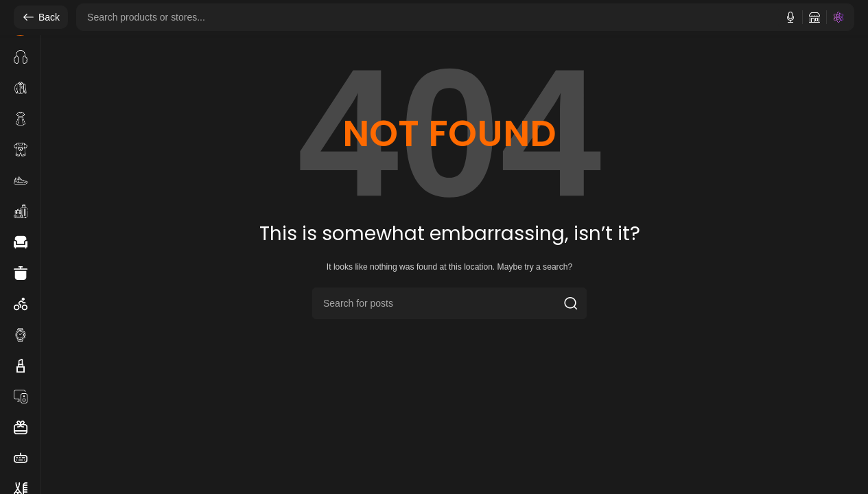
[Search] (449, 303)
